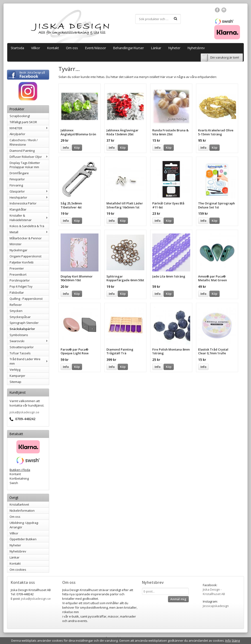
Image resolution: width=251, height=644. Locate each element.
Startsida (17, 48)
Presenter (17, 268)
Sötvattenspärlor (22, 347)
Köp (77, 148)
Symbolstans (19, 335)
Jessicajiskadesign (216, 606)
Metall (29, 232)
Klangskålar (18, 209)
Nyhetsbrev (196, 48)
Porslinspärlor (20, 280)
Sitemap (15, 382)
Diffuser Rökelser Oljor (29, 157)
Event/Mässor (95, 48)
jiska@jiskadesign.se (24, 412)
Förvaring (16, 185)
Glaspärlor (29, 191)
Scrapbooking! (20, 116)
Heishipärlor (29, 197)
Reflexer (16, 305)
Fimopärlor (17, 179)
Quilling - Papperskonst (26, 299)
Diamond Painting (22, 151)
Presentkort (18, 274)
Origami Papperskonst (25, 256)
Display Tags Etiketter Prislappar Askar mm (25, 165)
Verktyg (15, 370)
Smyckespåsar (20, 317)
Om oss (72, 48)
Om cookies (18, 570)
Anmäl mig (178, 599)
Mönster (16, 244)
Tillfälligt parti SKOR (23, 122)
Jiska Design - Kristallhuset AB (214, 592)
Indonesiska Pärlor (23, 203)
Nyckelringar (18, 250)
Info (66, 148)
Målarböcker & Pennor (26, 238)
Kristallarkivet (19, 504)
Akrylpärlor (17, 134)
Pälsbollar (17, 292)
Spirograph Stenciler (24, 323)
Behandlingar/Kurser (128, 48)
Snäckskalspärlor (22, 329)
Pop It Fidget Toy (21, 286)
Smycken (16, 311)
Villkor (36, 48)
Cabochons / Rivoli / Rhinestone (24, 142)
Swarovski (29, 341)
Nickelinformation (22, 511)
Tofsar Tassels (20, 353)
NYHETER (29, 128)
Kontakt (53, 48)
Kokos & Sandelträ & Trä (27, 226)
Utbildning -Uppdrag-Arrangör (24, 525)
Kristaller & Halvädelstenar (29, 218)
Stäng (236, 640)
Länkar (156, 48)
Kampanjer (17, 376)
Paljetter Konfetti (22, 262)
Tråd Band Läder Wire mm (29, 361)
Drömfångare (19, 173)
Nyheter (174, 48)
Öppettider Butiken (23, 539)
